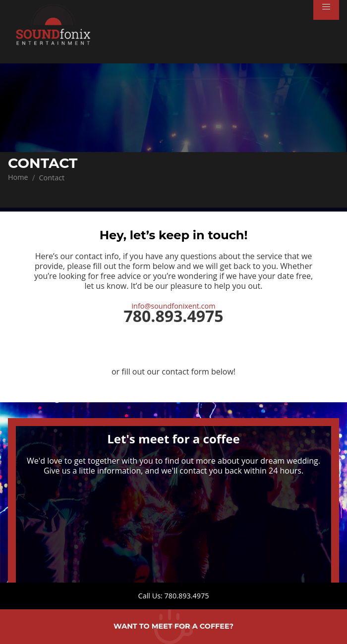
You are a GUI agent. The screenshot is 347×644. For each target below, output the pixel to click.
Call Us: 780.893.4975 (174, 596)
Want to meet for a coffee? (173, 626)
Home (18, 177)
